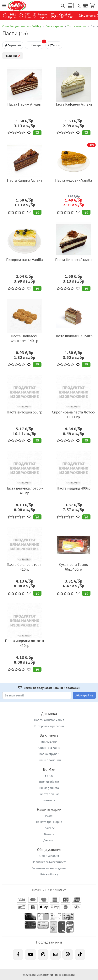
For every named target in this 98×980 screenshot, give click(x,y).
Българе (49, 828)
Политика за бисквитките (49, 862)
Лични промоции (49, 760)
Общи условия (49, 856)
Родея (49, 816)
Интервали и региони (49, 726)
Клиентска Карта (49, 748)
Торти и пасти (77, 26)
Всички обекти (49, 782)
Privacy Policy (49, 874)
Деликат (49, 840)
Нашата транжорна (49, 822)
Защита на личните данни (49, 868)
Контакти (49, 800)
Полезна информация (49, 720)
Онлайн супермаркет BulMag (22, 26)
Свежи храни (54, 26)
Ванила (49, 834)
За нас (49, 775)
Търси (54, 45)
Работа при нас (49, 794)
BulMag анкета (49, 788)
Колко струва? (49, 754)
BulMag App (49, 741)
